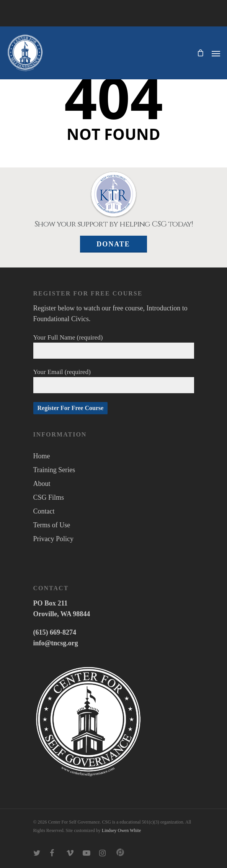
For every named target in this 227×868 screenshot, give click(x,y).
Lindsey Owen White (121, 830)
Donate (113, 244)
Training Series (54, 470)
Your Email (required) (114, 381)
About (42, 484)
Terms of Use (52, 525)
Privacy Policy (54, 539)
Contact (44, 511)
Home (42, 456)
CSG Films (49, 497)
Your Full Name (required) (114, 346)
